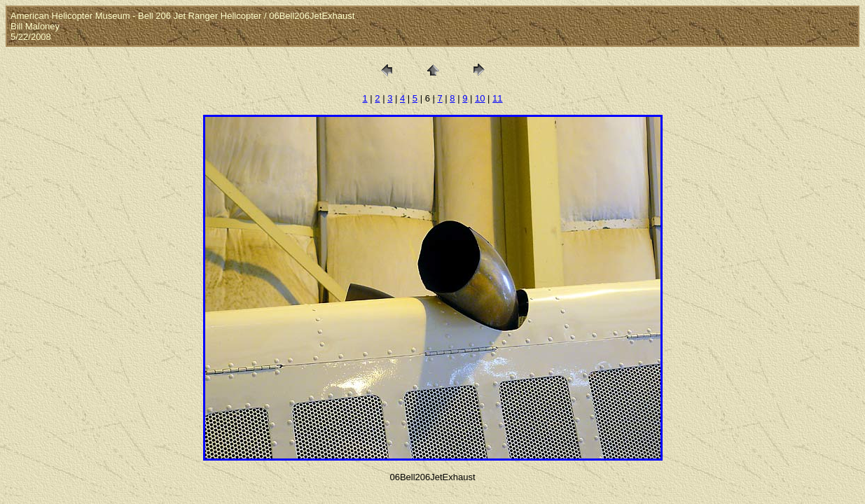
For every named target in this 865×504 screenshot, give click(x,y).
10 (480, 98)
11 (497, 98)
